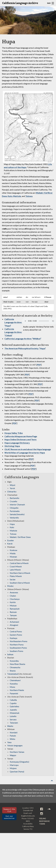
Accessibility (28, 824)
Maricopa (14, 765)
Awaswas (14, 592)
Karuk (10, 544)
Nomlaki (14, 732)
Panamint (14, 693)
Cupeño (13, 703)
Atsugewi (14, 625)
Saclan (13, 579)
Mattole (17, 196)
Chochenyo (15, 599)
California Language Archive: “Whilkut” (23, 339)
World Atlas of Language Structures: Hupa (25, 453)
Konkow (13, 550)
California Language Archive (20, 3)
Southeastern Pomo (18, 648)
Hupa (12, 524)
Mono (12, 687)
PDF (39, 365)
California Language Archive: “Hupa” (13, 322)
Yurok (12, 488)
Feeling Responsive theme (44, 821)
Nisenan (13, 557)
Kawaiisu (14, 684)
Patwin (13, 736)
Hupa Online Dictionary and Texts (21, 439)
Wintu (12, 739)
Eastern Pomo (16, 635)
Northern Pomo (17, 645)
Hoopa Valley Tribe (14, 433)
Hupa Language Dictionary (17, 443)
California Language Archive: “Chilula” (13, 332)
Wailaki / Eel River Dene (20, 537)
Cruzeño (13, 501)
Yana (9, 742)
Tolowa (29, 196)
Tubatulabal (13, 674)
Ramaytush (15, 609)
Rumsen (13, 612)
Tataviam (14, 723)
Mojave (13, 768)
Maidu (13, 553)
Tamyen (13, 615)
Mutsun (13, 605)
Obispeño (14, 508)
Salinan (10, 654)
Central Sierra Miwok (19, 563)
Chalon (13, 596)
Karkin (13, 602)
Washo (10, 726)
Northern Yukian (17, 752)
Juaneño (13, 710)
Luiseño (13, 716)
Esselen (10, 540)
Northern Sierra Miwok (20, 573)
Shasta (13, 671)
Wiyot (12, 485)
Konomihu (14, 661)
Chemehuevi (15, 680)
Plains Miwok (16, 576)
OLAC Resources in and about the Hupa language (28, 449)
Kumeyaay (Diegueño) (19, 762)
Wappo (13, 755)
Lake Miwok (15, 570)
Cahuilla (13, 700)
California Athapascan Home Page (21, 436)
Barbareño (14, 498)
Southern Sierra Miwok (20, 583)
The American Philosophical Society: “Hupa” (25, 348)
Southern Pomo (16, 651)
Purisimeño (15, 511)
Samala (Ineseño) (17, 514)
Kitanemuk (15, 713)
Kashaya (13, 638)
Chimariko (12, 492)
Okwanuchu (15, 667)
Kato (10, 196)
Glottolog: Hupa (12, 446)
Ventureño (14, 518)
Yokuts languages (15, 745)
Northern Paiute (17, 690)
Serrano (13, 719)
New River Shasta (17, 664)
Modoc (10, 586)
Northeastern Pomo (19, 641)
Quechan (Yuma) (17, 772)
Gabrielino (14, 706)
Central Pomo (16, 631)
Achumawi (14, 622)
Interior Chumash (17, 504)
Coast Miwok (16, 566)
